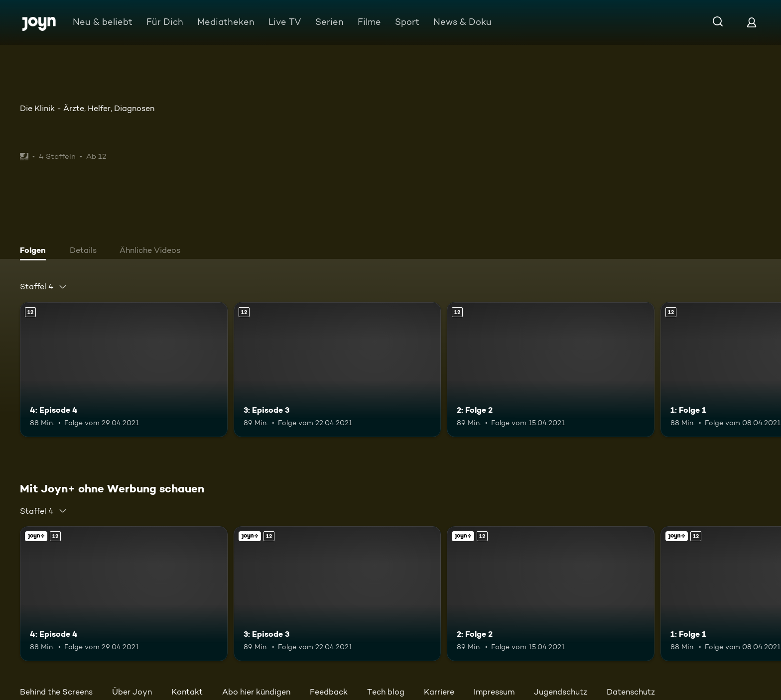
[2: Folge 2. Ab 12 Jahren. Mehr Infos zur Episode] (551, 370)
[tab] (35, 251)
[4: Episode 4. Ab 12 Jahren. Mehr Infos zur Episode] (124, 370)
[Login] (752, 22)
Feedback (329, 692)
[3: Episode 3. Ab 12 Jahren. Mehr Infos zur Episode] (337, 370)
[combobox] (44, 287)
